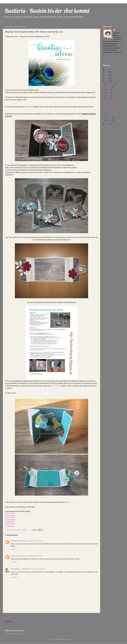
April (109, 96)
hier (23, 634)
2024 (107, 69)
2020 (107, 75)
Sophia (68, 502)
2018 (107, 81)
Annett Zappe (10, 526)
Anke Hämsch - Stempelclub (20, 569)
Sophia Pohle (10, 513)
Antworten (14, 549)
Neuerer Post (11, 617)
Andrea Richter (10, 524)
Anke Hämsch (10, 522)
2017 (107, 124)
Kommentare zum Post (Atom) (22, 621)
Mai (109, 93)
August (110, 87)
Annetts (30, 107)
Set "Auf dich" (56, 386)
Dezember (111, 84)
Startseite (52, 617)
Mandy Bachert (10, 515)
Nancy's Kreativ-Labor (18, 556)
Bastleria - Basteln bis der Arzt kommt (47, 11)
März (109, 99)
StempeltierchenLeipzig (19, 541)
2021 (107, 72)
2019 (107, 78)
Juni (109, 89)
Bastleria (119, 30)
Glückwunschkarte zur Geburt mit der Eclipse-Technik (114, 103)
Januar (109, 120)
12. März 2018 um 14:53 (38, 569)
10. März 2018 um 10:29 (35, 541)
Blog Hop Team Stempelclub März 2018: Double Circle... (113, 111)
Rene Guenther (10, 520)
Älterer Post (93, 617)
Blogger (74, 639)
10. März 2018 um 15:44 (34, 556)
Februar (110, 117)
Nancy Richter (10, 518)
